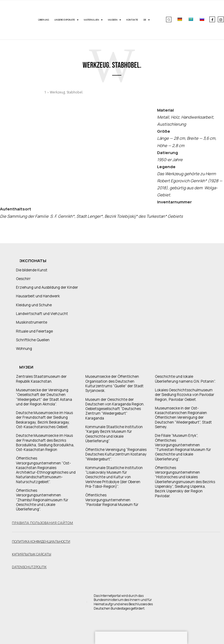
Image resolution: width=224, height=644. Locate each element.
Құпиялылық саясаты (32, 546)
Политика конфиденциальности (41, 533)
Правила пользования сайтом (43, 515)
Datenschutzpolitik (29, 559)
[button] (169, 19)
